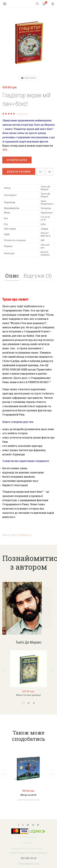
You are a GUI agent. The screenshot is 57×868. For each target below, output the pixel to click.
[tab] (12, 276)
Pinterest (33, 825)
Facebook (18, 825)
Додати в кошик (19, 172)
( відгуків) (22, 114)
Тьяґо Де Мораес (21, 535)
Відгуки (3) (38, 276)
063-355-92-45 (29, 858)
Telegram (28, 825)
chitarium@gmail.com (29, 864)
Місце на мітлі (28, 795)
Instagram (23, 825)
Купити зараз (17, 160)
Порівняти (49, 172)
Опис (12, 276)
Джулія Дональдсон (29, 800)
